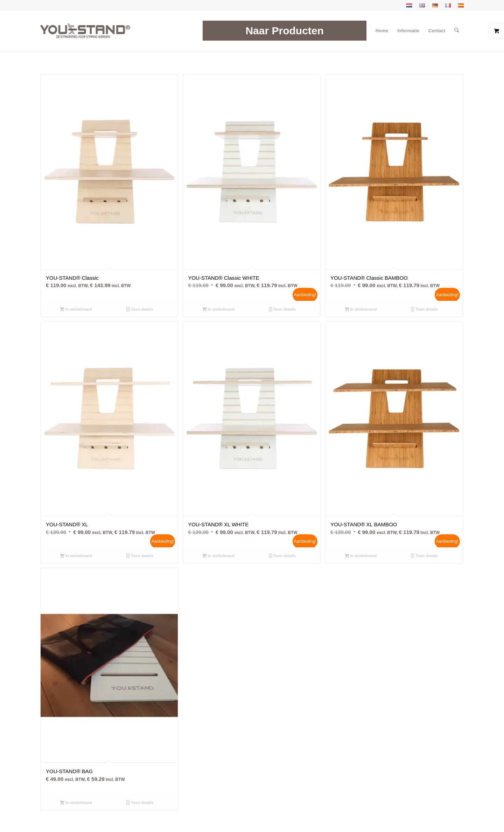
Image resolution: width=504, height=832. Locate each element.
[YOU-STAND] (85, 31)
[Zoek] (457, 31)
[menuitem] (285, 31)
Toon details (140, 310)
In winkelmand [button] (76, 310)
